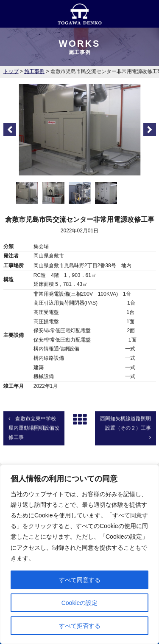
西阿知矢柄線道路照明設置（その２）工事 (126, 441)
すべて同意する (80, 580)
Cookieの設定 (80, 603)
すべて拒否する (80, 626)
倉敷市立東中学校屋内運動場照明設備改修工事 (34, 441)
